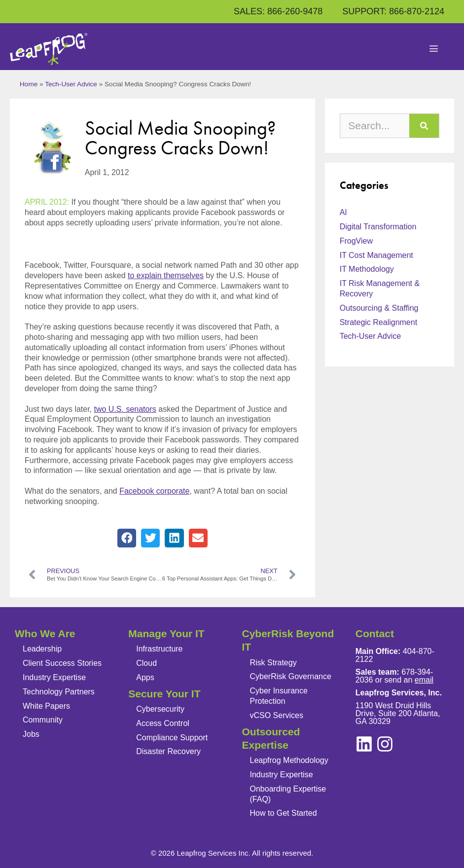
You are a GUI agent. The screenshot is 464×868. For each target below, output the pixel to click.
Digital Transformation (378, 227)
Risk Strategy (273, 663)
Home (29, 84)
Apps (145, 677)
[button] (127, 538)
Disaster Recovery (168, 751)
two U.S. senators (125, 409)
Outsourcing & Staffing (379, 308)
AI (343, 212)
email (424, 680)
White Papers (46, 706)
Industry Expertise (54, 677)
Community (43, 720)
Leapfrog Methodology (289, 760)
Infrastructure (159, 649)
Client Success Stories (62, 663)
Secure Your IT (164, 694)
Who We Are (45, 633)
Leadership (42, 649)
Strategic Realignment (378, 322)
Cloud (146, 663)
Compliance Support (172, 738)
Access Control (163, 723)
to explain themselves (166, 275)
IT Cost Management (376, 255)
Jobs (31, 734)
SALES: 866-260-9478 (278, 11)
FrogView (356, 241)
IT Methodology (367, 269)
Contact (375, 633)
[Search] (424, 126)
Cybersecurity (160, 709)
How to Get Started (284, 813)
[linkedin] (385, 744)
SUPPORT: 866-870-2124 (393, 11)
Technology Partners (59, 692)
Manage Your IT (166, 633)
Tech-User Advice (71, 84)
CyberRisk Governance (291, 676)
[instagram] (364, 744)
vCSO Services (277, 715)
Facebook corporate (154, 491)
